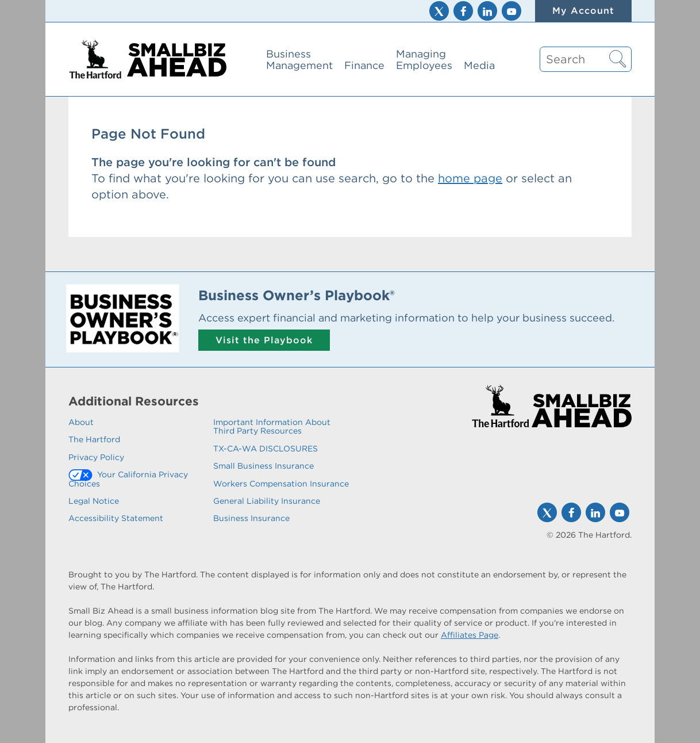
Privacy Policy (96, 457)
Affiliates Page (470, 635)
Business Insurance (251, 518)
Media (479, 65)
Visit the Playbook (264, 340)
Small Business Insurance (264, 466)
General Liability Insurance (267, 501)
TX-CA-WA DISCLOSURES (266, 449)
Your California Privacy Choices (128, 479)
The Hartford (94, 439)
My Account (583, 11)
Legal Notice (94, 501)
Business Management (299, 60)
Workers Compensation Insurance (281, 484)
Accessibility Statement (116, 518)
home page (470, 178)
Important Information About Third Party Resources (272, 426)
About (81, 422)
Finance (364, 65)
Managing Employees (424, 60)
